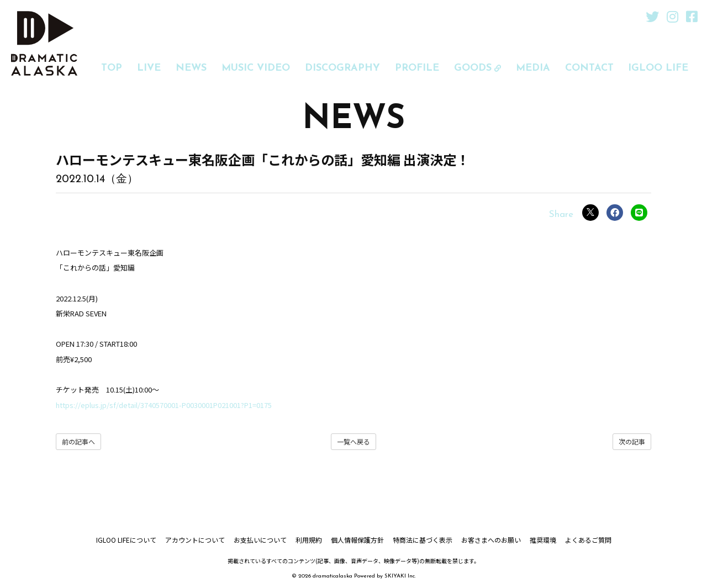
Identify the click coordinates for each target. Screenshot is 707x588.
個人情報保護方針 (357, 540)
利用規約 (309, 540)
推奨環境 (543, 540)
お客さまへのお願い (491, 540)
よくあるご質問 (588, 540)
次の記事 (632, 441)
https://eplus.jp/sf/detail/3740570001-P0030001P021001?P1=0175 (164, 405)
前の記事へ (78, 441)
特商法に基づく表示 (423, 540)
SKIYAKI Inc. (400, 576)
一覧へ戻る (353, 441)
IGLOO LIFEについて (126, 540)
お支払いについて (260, 540)
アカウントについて (195, 540)
